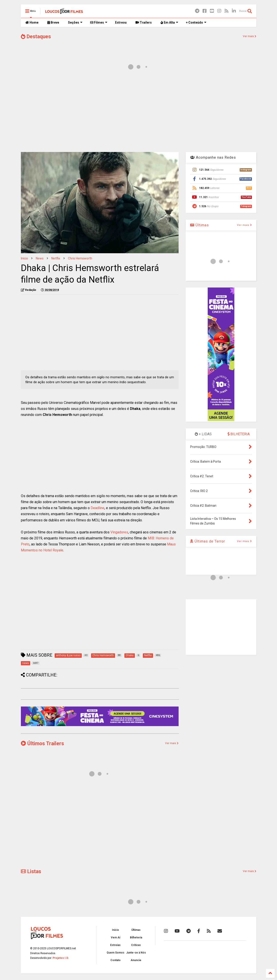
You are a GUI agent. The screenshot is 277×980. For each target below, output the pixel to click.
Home (32, 22)
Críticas (136, 945)
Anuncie (136, 960)
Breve (53, 22)
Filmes (99, 22)
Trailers (144, 22)
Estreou (121, 22)
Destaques (36, 37)
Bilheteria (136, 937)
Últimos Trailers (42, 744)
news (40, 258)
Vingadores (119, 532)
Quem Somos (116, 953)
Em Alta (169, 22)
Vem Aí (116, 937)
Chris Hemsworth (80, 258)
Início (24, 258)
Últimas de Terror (208, 541)
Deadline (98, 508)
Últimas (199, 225)
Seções (75, 22)
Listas (31, 872)
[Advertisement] (139, 113)
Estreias (115, 945)
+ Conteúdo (196, 22)
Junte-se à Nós (136, 953)
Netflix (56, 258)
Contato (116, 960)
